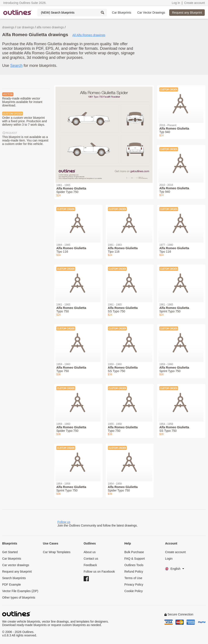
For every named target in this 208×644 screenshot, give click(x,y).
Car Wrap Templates (57, 552)
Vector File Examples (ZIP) (20, 591)
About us (90, 552)
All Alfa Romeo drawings (89, 35)
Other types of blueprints (19, 597)
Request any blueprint (17, 572)
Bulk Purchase (134, 552)
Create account (194, 3)
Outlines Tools (134, 565)
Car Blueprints (122, 13)
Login (169, 559)
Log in (176, 3)
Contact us (91, 559)
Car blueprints (12, 559)
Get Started (10, 552)
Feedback (90, 565)
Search (16, 66)
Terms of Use (133, 578)
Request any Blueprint (187, 13)
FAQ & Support (135, 559)
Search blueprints (14, 578)
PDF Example (11, 585)
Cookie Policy (134, 591)
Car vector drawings (16, 565)
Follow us (64, 522)
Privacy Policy (134, 585)
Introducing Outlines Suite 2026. (25, 3)
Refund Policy (134, 572)
